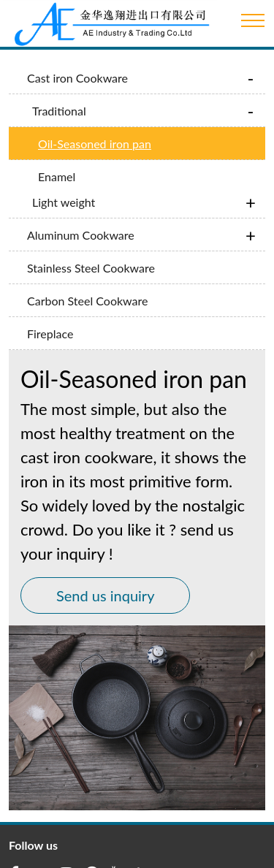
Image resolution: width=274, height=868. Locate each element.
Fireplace (50, 318)
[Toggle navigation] (253, 20)
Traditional (59, 111)
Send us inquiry (105, 580)
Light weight (64, 187)
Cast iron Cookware (77, 78)
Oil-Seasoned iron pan (95, 144)
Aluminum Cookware (81, 220)
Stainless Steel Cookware (91, 252)
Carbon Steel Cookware (87, 285)
